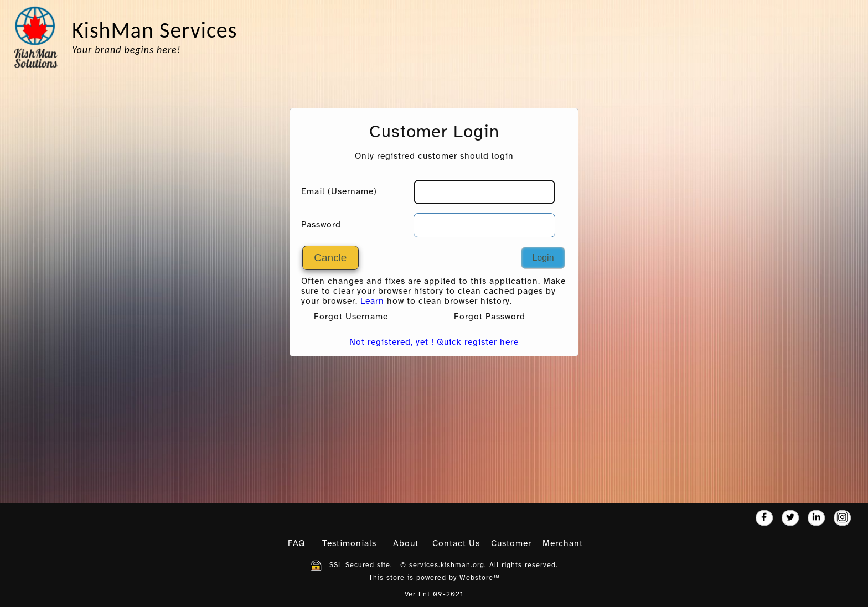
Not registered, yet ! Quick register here (434, 343)
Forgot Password (490, 317)
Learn (372, 302)
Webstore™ (480, 578)
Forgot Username (351, 317)
